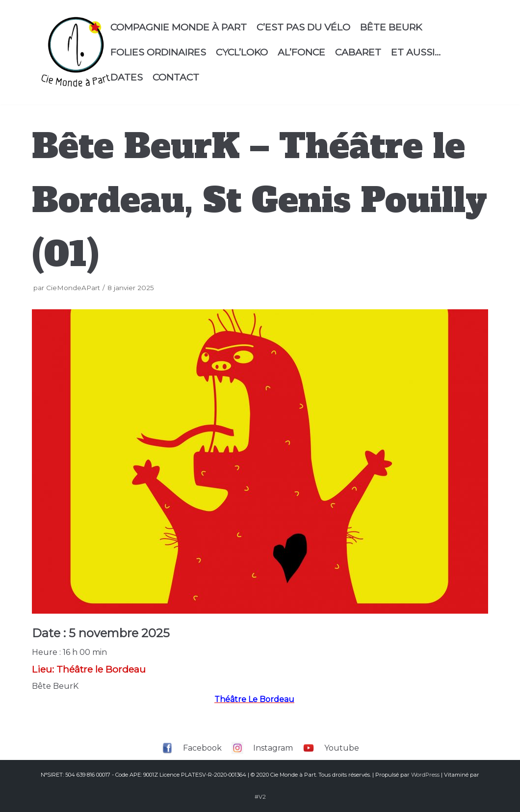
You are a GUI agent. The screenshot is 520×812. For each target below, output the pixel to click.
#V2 (260, 797)
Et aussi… (416, 52)
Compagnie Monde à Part (179, 27)
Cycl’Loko (242, 52)
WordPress (425, 775)
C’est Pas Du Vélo (303, 27)
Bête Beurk (391, 27)
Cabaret (358, 52)
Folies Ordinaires (158, 52)
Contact (176, 77)
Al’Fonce (301, 52)
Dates (127, 77)
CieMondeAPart (73, 288)
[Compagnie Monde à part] (75, 52)
